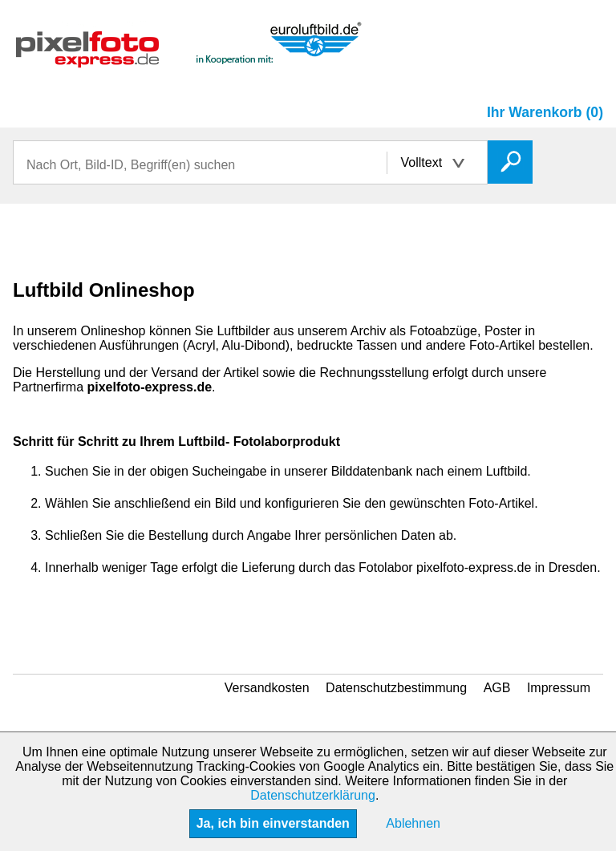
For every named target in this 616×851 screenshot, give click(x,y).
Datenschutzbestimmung (396, 688)
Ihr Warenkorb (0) (545, 112)
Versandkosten (267, 688)
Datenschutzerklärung (313, 795)
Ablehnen (413, 823)
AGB (497, 688)
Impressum (559, 688)
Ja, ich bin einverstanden (273, 823)
